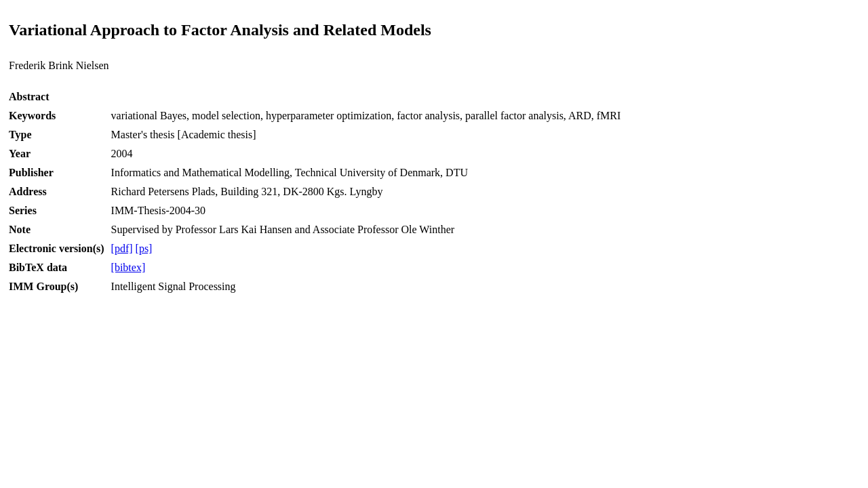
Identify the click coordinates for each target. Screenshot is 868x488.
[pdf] (122, 248)
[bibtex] (129, 267)
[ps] (144, 248)
